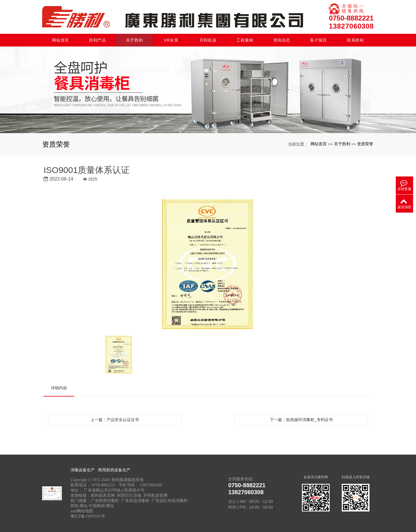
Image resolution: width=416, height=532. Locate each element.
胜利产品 (97, 40)
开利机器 (208, 40)
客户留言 (318, 40)
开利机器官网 (155, 495)
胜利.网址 (79, 506)
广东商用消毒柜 (105, 501)
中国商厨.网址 (101, 506)
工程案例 (245, 40)
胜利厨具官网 (103, 495)
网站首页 (61, 40)
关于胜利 (134, 40)
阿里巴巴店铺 (129, 495)
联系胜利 (355, 40)
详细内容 (59, 388)
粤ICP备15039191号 (88, 516)
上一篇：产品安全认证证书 (115, 420)
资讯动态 (282, 40)
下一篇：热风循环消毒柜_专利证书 (301, 420)
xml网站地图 (82, 511)
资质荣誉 (365, 144)
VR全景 (171, 40)
